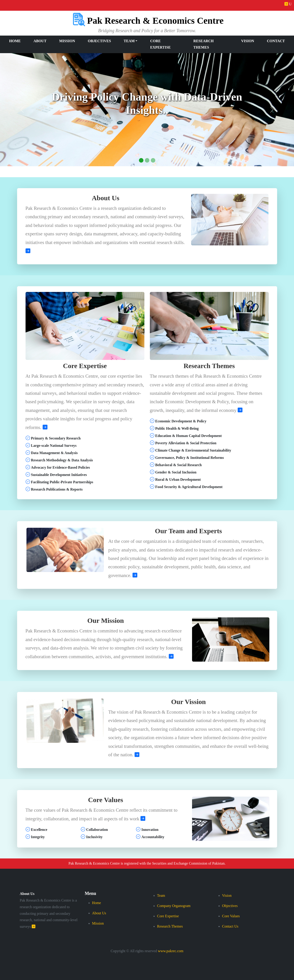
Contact (276, 41)
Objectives (99, 41)
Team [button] (129, 41)
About (40, 41)
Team (161, 896)
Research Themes (204, 44)
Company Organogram (174, 906)
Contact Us (230, 926)
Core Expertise (160, 44)
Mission (67, 41)
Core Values (231, 916)
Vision (248, 41)
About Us (27, 894)
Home (15, 41)
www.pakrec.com (171, 951)
